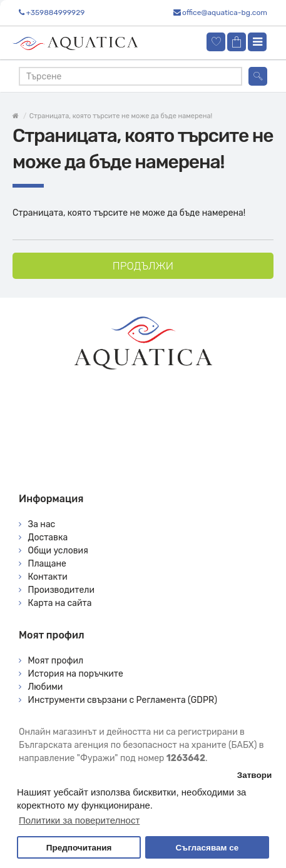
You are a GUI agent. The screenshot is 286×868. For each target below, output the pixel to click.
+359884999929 (55, 13)
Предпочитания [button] (79, 848)
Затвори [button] (255, 775)
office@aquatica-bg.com (225, 13)
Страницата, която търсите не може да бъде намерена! (121, 116)
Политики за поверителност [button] (79, 820)
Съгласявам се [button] (207, 848)
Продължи (143, 266)
